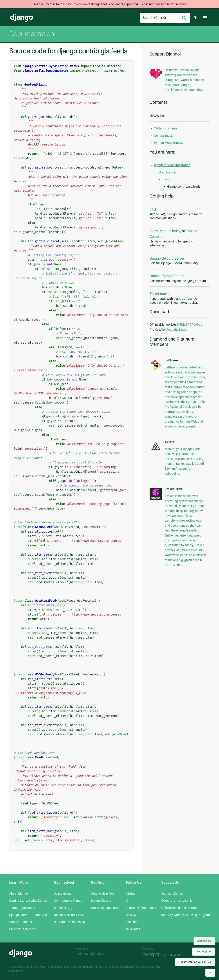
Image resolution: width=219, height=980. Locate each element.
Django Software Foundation (29, 915)
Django (22, 18)
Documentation (32, 34)
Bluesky (131, 915)
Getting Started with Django (28, 901)
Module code (167, 172)
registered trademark (120, 967)
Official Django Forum (167, 276)
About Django (19, 894)
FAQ (153, 209)
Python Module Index (168, 143)
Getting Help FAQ (103, 894)
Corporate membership (177, 901)
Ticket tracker (160, 294)
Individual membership (69, 922)
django (167, 179)
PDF (190, 325)
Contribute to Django (68, 901)
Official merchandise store (179, 908)
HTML (181, 325)
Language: (204, 951)
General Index (163, 136)
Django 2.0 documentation (172, 165)
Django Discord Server (167, 258)
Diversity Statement (23, 929)
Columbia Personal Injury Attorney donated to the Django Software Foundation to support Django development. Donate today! (184, 80)
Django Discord (101, 901)
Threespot (152, 955)
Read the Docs (176, 330)
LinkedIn (132, 922)
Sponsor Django (172, 894)
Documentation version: (195, 962)
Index (154, 231)
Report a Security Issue (70, 915)
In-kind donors (89, 953)
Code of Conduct (21, 922)
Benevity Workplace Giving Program (186, 915)
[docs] (19, 527)
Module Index (170, 231)
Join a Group (63, 894)
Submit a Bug (63, 908)
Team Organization (22, 908)
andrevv (181, 955)
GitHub (131, 894)
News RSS (133, 929)
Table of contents (166, 128)
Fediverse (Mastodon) (141, 908)
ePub (199, 325)
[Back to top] (210, 973)
